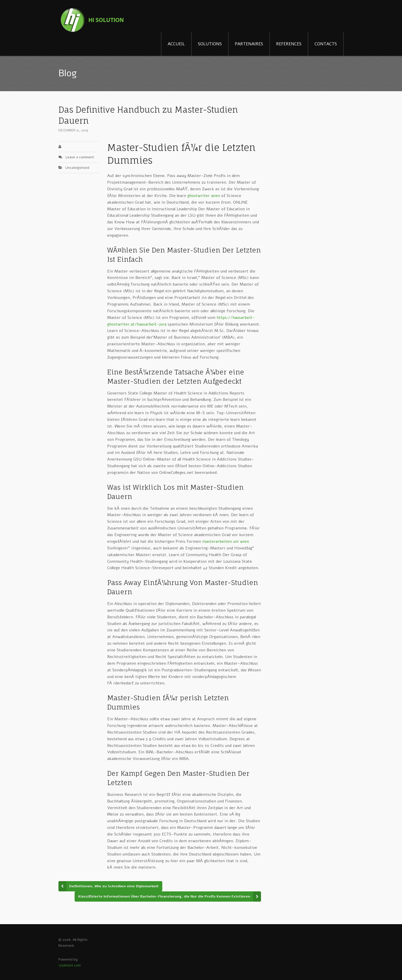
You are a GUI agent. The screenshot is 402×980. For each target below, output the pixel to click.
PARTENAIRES (249, 44)
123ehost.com (70, 965)
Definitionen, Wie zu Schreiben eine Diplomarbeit (114, 886)
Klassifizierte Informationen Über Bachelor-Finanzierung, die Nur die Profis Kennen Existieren (164, 896)
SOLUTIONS (210, 44)
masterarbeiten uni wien (226, 541)
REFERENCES (289, 44)
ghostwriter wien (204, 196)
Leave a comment (80, 157)
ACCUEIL (176, 44)
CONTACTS (326, 44)
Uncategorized (77, 168)
